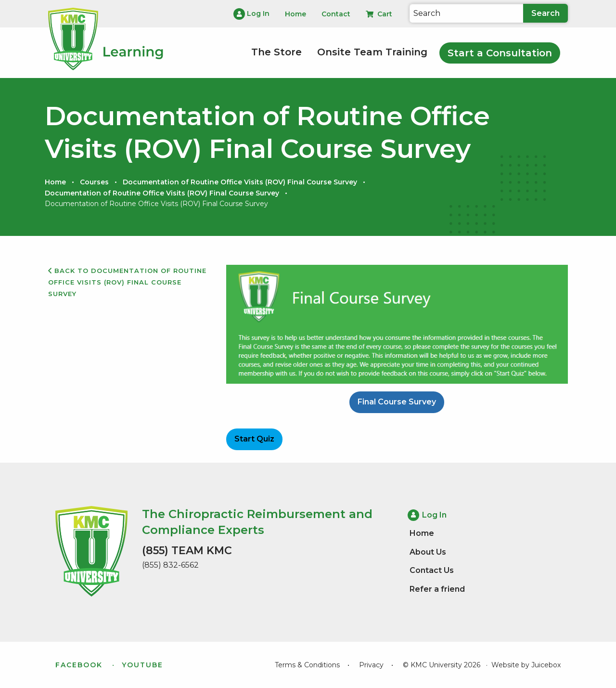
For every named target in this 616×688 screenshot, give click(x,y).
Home (55, 182)
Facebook (79, 665)
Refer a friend (437, 589)
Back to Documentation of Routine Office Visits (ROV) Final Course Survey (127, 282)
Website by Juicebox (526, 665)
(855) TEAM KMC (187, 551)
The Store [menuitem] (276, 52)
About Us (428, 552)
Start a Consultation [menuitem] (500, 53)
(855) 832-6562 (170, 565)
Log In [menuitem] (251, 14)
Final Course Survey (397, 402)
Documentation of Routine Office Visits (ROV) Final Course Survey (240, 182)
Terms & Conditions (307, 665)
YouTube (142, 665)
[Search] (466, 13)
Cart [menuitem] (379, 14)
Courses (94, 182)
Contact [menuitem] (336, 14)
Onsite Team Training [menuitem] (372, 52)
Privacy (371, 665)
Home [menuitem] (295, 14)
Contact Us (432, 570)
